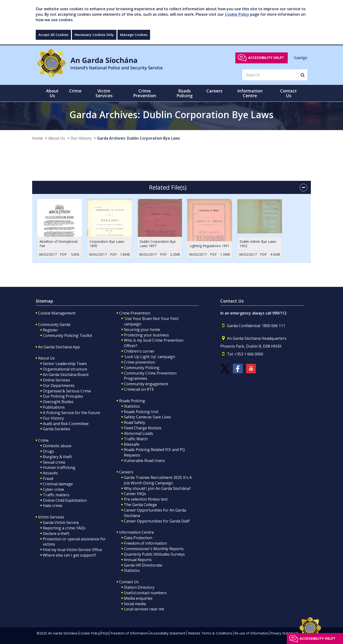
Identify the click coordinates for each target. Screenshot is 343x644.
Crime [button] (75, 91)
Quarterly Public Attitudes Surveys (154, 554)
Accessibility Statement (168, 633)
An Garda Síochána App (59, 347)
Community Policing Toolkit (68, 335)
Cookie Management (57, 313)
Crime (43, 440)
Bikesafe (132, 444)
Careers (126, 472)
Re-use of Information (252, 633)
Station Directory (139, 587)
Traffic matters (56, 495)
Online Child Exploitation (65, 500)
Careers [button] (214, 91)
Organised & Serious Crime (67, 391)
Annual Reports (138, 560)
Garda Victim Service (61, 522)
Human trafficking (59, 467)
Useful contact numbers (145, 593)
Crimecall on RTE (139, 389)
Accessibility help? (266, 58)
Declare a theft (56, 533)
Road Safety (134, 422)
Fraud (48, 478)
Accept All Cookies (53, 35)
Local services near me (144, 609)
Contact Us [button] (288, 93)
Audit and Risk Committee (66, 424)
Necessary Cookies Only (94, 35)
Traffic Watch (136, 439)
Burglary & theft (57, 457)
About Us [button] (52, 93)
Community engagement (146, 384)
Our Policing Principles (63, 396)
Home (38, 138)
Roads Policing (132, 401)
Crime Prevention (135, 313)
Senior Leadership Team (65, 364)
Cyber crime (53, 489)
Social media (135, 604)
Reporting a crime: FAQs (64, 528)
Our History (81, 138)
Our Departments (59, 385)
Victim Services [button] (104, 93)
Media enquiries (138, 598)
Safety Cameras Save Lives (147, 417)
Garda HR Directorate (143, 565)
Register (50, 330)
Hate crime (53, 506)
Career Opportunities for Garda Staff (157, 521)
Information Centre (136, 532)
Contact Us (129, 582)
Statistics (132, 406)
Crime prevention (139, 362)
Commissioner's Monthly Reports (154, 549)
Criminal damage (58, 484)
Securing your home (142, 330)
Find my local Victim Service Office (72, 550)
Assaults (50, 473)
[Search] (270, 75)
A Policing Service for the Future (71, 413)
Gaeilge (301, 57)
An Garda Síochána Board (66, 375)
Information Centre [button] (250, 93)
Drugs (48, 451)
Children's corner (139, 351)
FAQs (105, 633)
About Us (57, 138)
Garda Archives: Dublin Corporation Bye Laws (139, 138)
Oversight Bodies (58, 402)
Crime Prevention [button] (145, 93)
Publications (54, 407)
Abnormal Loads (139, 433)
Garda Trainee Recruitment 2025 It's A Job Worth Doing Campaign (158, 480)
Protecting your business (146, 335)
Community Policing (142, 368)
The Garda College (140, 505)
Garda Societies (57, 429)
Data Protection (138, 538)
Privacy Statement (284, 633)
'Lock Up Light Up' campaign (149, 357)
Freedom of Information (145, 543)
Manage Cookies (134, 35)
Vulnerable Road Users (144, 461)
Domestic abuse (57, 446)
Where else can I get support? (70, 555)
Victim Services (51, 517)
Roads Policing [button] (185, 93)
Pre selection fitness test (146, 499)
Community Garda (54, 325)
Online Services (56, 380)
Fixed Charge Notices (143, 428)
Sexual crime (54, 462)
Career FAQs (135, 494)
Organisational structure (65, 369)
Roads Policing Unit (141, 412)
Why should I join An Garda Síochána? (157, 488)
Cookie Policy (237, 14)
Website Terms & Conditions (210, 633)
